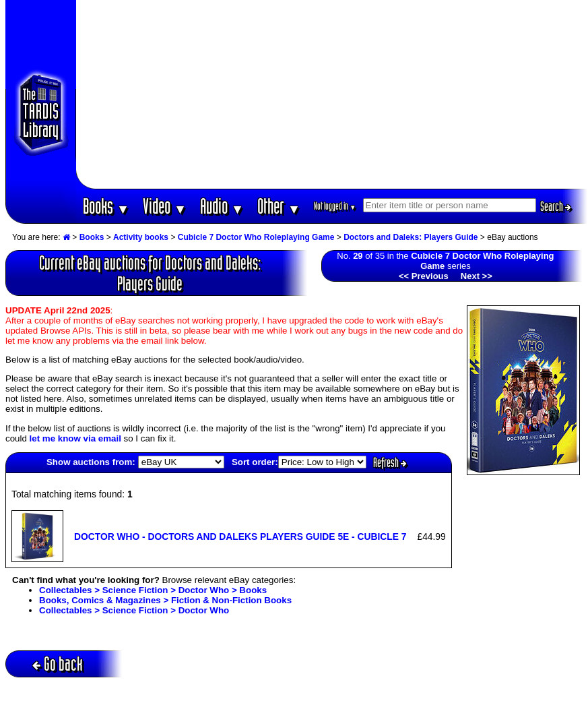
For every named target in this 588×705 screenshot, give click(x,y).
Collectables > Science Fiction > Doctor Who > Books (153, 590)
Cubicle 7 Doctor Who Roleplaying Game (256, 237)
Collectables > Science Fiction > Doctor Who (134, 610)
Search (556, 206)
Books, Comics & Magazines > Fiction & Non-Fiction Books (165, 600)
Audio (222, 206)
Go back (58, 664)
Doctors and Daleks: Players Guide (411, 237)
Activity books (141, 237)
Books (106, 206)
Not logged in (335, 206)
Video (165, 206)
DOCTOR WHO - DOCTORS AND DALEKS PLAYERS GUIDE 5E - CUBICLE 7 (240, 537)
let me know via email (75, 438)
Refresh (390, 462)
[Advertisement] (332, 94)
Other (279, 206)
